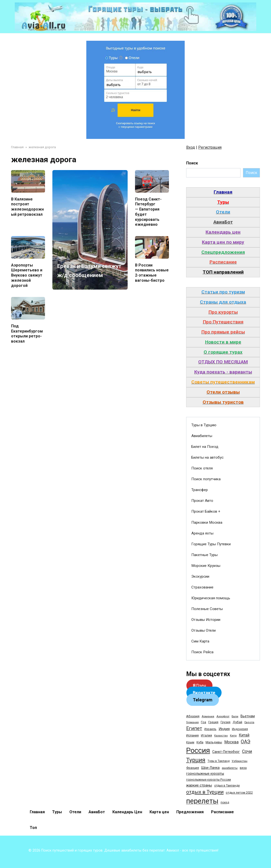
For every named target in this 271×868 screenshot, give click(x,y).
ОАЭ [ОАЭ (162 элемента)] (246, 742)
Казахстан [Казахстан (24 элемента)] (221, 736)
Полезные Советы (207, 609)
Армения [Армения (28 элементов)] (208, 716)
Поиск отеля (202, 468)
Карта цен (159, 812)
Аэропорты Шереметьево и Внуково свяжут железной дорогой (27, 275)
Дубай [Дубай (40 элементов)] (237, 722)
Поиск (192, 163)
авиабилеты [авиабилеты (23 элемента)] (230, 768)
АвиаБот (97, 812)
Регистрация (210, 147)
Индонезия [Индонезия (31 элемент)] (240, 729)
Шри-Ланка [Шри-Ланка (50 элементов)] (210, 768)
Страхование (202, 587)
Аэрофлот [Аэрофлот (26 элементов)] (223, 716)
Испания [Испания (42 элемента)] (192, 735)
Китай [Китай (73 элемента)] (244, 735)
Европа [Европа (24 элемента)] (249, 722)
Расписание (222, 812)
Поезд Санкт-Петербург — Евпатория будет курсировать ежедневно (148, 212)
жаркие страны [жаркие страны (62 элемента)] (199, 785)
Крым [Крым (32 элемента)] (190, 742)
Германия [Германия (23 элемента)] (192, 722)
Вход (191, 147)
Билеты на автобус (207, 457)
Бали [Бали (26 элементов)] (235, 716)
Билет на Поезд (205, 447)
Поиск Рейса (202, 652)
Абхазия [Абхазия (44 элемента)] (193, 716)
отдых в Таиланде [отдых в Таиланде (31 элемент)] (227, 786)
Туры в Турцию (204, 425)
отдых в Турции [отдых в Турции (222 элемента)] (205, 792)
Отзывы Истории (206, 620)
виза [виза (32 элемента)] (243, 768)
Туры (57, 812)
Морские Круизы (206, 566)
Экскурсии (200, 576)
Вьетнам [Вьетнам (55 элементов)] (248, 716)
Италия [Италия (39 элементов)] (206, 735)
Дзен (199, 686)
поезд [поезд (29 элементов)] (225, 802)
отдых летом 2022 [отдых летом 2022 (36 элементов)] (239, 793)
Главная (37, 812)
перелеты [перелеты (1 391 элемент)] (202, 801)
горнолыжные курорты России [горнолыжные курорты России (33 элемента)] (209, 780)
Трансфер (200, 490)
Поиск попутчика (206, 479)
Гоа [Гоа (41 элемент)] (203, 722)
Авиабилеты (202, 436)
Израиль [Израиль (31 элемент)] (210, 729)
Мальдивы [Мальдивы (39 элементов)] (214, 742)
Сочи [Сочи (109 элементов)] (247, 751)
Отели (75, 812)
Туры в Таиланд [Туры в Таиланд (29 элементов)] (218, 761)
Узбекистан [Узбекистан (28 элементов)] (240, 761)
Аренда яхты (202, 533)
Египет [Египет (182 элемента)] (194, 728)
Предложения (190, 812)
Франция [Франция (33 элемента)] (193, 768)
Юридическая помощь (211, 598)
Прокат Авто (202, 501)
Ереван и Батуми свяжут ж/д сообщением (86, 266)
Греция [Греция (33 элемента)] (213, 722)
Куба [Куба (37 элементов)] (200, 742)
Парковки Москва (207, 522)
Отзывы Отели (203, 630)
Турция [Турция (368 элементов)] (196, 760)
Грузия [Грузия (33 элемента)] (226, 722)
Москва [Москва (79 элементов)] (231, 742)
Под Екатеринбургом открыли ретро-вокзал (27, 334)
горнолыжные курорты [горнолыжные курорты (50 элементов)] (205, 774)
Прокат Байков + (206, 511)
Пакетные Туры (204, 555)
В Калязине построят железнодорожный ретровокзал (27, 207)
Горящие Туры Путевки (211, 544)
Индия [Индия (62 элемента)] (224, 729)
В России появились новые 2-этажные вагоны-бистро (152, 273)
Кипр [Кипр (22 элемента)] (233, 736)
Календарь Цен (127, 812)
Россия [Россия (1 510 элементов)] (198, 750)
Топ (33, 828)
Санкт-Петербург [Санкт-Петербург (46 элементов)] (226, 752)
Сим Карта (200, 641)
